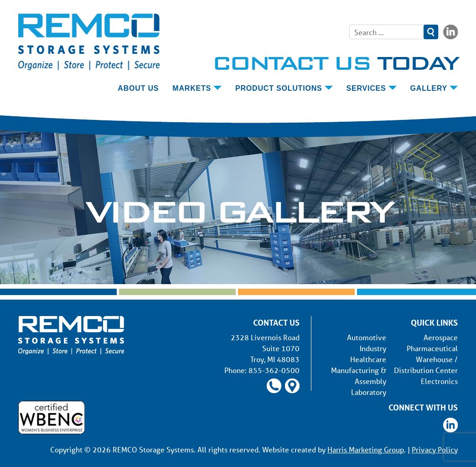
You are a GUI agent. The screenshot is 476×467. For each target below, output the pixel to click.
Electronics (439, 381)
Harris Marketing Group (366, 449)
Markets (192, 88)
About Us (138, 88)
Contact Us (335, 62)
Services (366, 88)
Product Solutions (279, 88)
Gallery (429, 88)
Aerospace (441, 337)
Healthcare (368, 359)
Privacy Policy (435, 449)
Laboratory (369, 392)
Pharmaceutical (432, 348)
